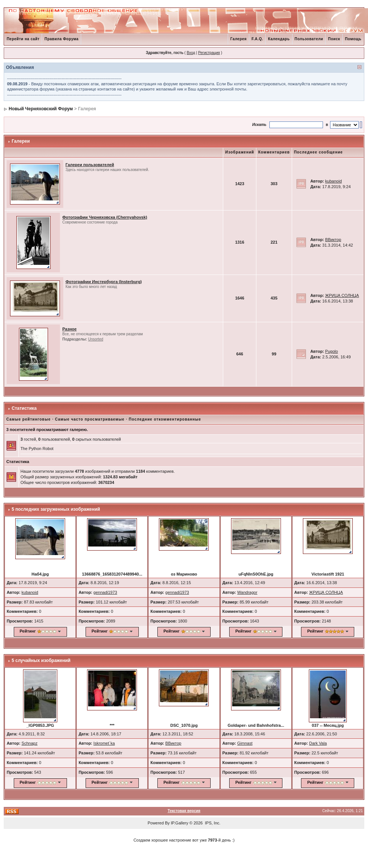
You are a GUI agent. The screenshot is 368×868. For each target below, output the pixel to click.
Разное (69, 329)
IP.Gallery (180, 823)
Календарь (279, 39)
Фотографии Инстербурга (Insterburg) (104, 282)
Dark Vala (318, 743)
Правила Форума (61, 39)
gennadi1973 (105, 592)
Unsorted (96, 339)
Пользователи (309, 39)
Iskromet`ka (104, 743)
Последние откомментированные (165, 419)
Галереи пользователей (90, 165)
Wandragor (247, 592)
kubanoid (334, 181)
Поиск (334, 39)
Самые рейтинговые (28, 419)
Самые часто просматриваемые (90, 419)
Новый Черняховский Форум (41, 109)
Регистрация (209, 53)
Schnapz (30, 743)
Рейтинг (28, 631)
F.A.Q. (257, 39)
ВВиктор (333, 240)
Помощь (353, 39)
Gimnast (245, 743)
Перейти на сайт (23, 39)
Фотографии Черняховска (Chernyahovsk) (105, 217)
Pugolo (332, 351)
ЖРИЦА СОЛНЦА (342, 295)
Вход (191, 53)
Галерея (239, 39)
